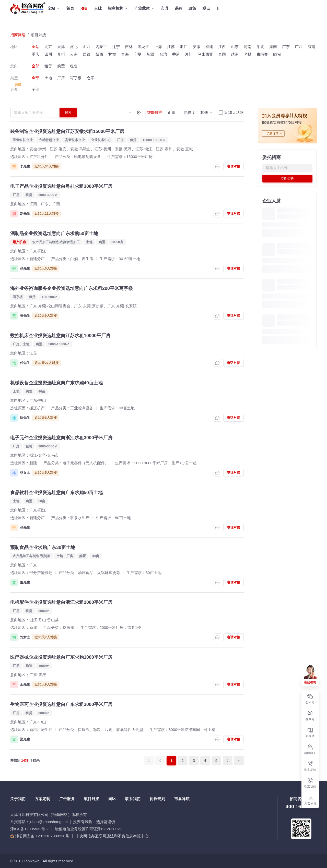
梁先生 (25, 739)
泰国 (222, 54)
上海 (158, 47)
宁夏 (138, 54)
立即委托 (287, 179)
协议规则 (157, 799)
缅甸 (277, 54)
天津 (61, 47)
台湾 (163, 54)
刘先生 (25, 213)
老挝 (248, 54)
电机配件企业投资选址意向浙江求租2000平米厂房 (61, 602)
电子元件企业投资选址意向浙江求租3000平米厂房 (61, 438)
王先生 (25, 684)
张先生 (25, 268)
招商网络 (18, 35)
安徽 (196, 47)
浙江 (184, 47)
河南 (248, 47)
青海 (125, 54)
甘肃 (112, 54)
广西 (299, 47)
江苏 (171, 47)
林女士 (25, 473)
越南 (235, 54)
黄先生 (25, 316)
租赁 (48, 66)
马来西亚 (205, 54)
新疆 (150, 54)
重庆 (36, 54)
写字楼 (76, 78)
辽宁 (116, 47)
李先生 (25, 166)
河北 (74, 47)
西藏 (87, 54)
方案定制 (42, 799)
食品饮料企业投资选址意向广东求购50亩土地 (56, 493)
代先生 (25, 363)
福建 (209, 47)
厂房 (61, 78)
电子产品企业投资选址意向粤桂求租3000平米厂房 (61, 186)
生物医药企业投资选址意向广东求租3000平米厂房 (61, 704)
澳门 (189, 54)
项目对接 (38, 35)
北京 (48, 47)
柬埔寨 (262, 54)
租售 (74, 66)
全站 (36, 47)
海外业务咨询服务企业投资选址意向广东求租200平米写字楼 (72, 288)
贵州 (61, 54)
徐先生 (25, 418)
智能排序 (155, 112)
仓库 (90, 78)
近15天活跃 (234, 112)
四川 (48, 54)
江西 (222, 47)
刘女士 (25, 637)
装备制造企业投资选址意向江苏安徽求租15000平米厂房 (67, 131)
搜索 (68, 112)
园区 (112, 799)
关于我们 (18, 799)
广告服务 (67, 799)
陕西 (99, 54)
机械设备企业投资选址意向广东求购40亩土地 (56, 383)
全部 (36, 66)
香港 (176, 54)
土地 (48, 78)
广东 (286, 47)
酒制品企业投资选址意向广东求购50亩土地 (54, 234)
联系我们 (133, 799)
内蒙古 (101, 47)
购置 (61, 66)
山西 (87, 47)
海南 (311, 47)
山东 (235, 47)
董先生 (25, 582)
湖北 (260, 47)
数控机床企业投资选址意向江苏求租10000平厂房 (60, 336)
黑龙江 (143, 47)
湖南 (273, 47)
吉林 (129, 47)
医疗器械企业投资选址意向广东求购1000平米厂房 (61, 657)
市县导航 (182, 799)
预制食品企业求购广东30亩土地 (43, 547)
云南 (74, 54)
